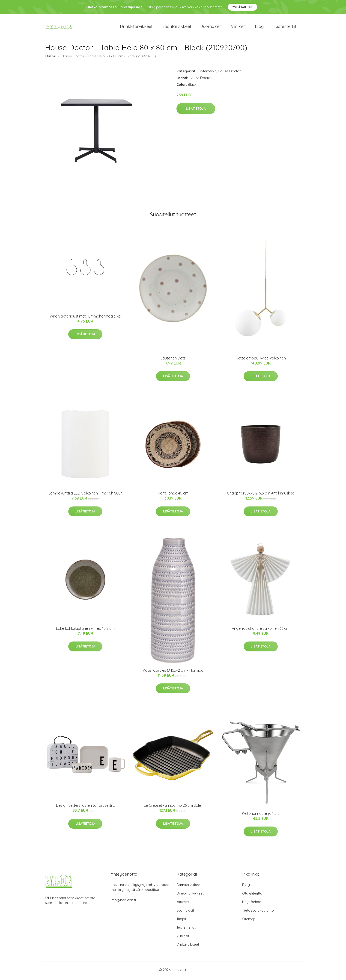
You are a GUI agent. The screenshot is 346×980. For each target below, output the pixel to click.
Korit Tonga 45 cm (173, 496)
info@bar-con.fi (123, 902)
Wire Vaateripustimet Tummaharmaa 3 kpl (85, 318)
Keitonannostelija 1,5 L (261, 816)
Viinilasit (238, 28)
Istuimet (183, 904)
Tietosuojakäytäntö (258, 913)
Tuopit (181, 921)
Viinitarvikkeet (188, 947)
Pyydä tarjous (243, 7)
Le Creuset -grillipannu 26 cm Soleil (173, 808)
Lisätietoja (196, 111)
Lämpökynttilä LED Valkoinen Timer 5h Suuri (85, 496)
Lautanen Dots (173, 360)
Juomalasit (211, 28)
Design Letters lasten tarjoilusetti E (85, 808)
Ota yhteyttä (252, 896)
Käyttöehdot (252, 904)
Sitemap (249, 921)
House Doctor (229, 73)
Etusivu (51, 58)
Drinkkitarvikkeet (136, 28)
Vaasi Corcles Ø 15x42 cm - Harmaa (173, 673)
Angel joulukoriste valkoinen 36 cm (261, 631)
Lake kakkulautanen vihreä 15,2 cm (85, 631)
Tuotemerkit (285, 28)
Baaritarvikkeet (176, 28)
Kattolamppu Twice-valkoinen (261, 360)
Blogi (260, 28)
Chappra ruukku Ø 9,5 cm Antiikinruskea (261, 496)
